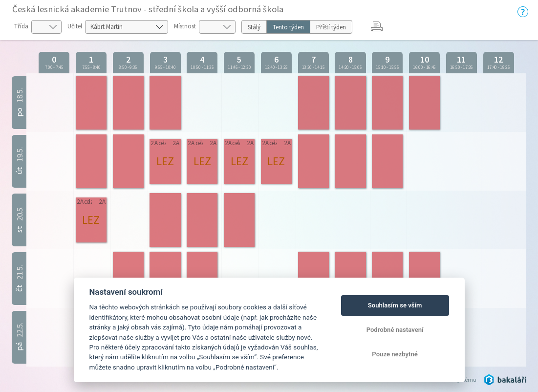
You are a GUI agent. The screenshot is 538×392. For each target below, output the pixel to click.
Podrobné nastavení (395, 330)
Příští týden (331, 27)
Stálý (254, 27)
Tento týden (288, 27)
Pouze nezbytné (395, 354)
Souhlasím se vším (395, 305)
